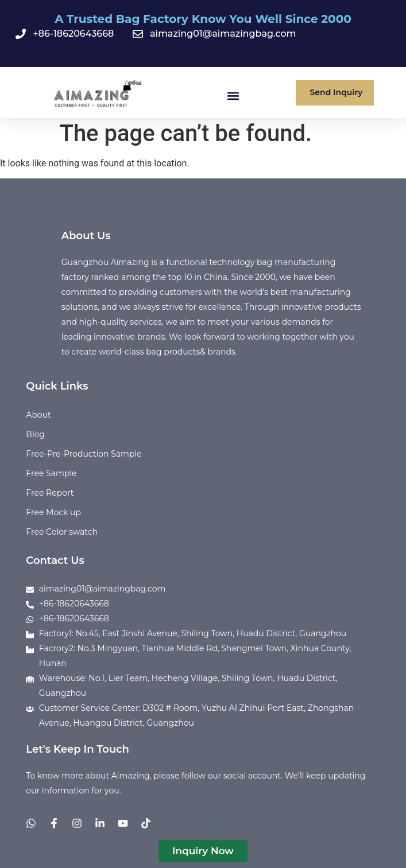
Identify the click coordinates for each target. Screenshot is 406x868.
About (38, 415)
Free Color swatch (62, 532)
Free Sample (51, 473)
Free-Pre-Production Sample (84, 454)
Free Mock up (53, 512)
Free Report (50, 493)
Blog (35, 434)
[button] (233, 96)
